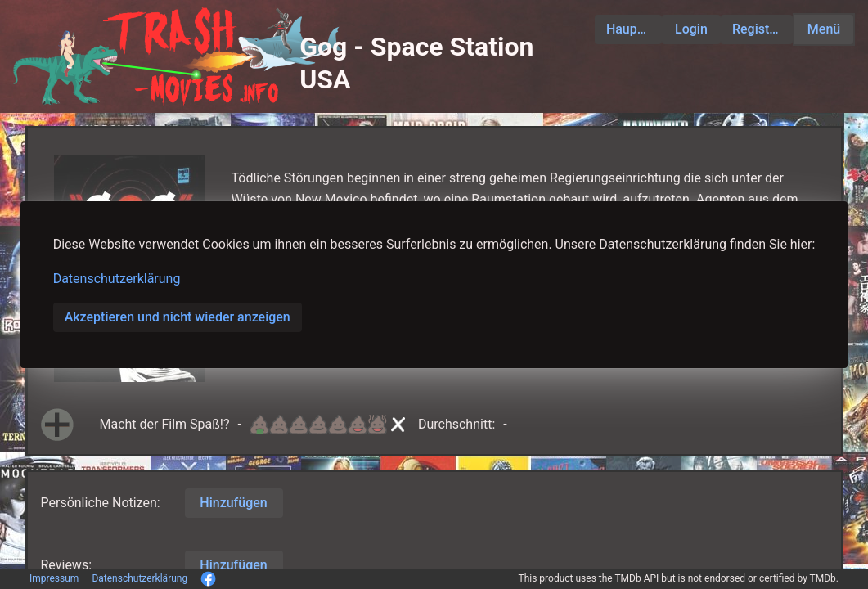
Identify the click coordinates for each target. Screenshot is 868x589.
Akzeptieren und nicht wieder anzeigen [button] (178, 317)
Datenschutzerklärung (117, 279)
